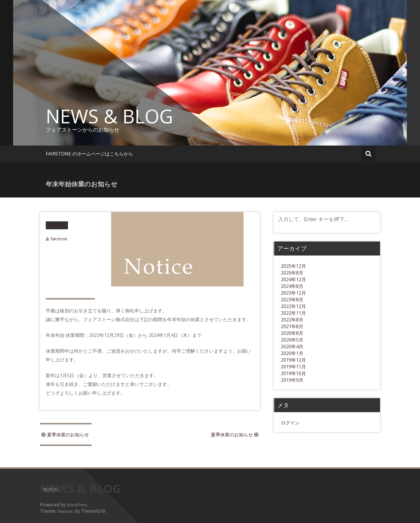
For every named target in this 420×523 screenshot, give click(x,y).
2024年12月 (293, 279)
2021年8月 (292, 326)
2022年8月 (292, 320)
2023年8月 (292, 300)
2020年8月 (292, 333)
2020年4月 (292, 347)
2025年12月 (293, 266)
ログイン (290, 423)
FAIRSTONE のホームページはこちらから (89, 154)
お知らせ (57, 225)
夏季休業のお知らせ (64, 435)
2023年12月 (293, 293)
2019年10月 (293, 373)
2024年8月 (292, 286)
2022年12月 (293, 306)
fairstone (59, 239)
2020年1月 (292, 353)
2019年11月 (293, 367)
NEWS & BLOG (109, 116)
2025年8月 (292, 273)
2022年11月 (293, 313)
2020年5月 (292, 340)
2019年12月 (293, 360)
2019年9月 (292, 380)
